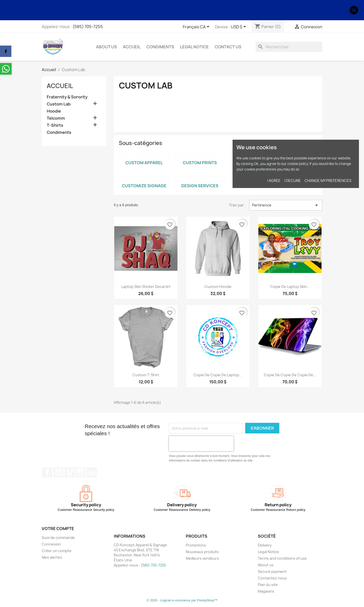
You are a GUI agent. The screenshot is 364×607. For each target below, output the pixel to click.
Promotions (196, 545)
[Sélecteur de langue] (197, 27)
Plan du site (268, 585)
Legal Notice (194, 47)
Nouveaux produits (202, 552)
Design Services (200, 186)
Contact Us (228, 47)
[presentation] (201, 444)
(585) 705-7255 (88, 27)
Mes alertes (52, 557)
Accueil (132, 47)
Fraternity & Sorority (67, 97)
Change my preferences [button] (328, 181)
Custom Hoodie (218, 287)
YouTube (58, 472)
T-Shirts (55, 125)
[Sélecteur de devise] (239, 27)
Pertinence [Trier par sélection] (286, 205)
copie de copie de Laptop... (218, 375)
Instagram (81, 472)
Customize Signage (144, 186)
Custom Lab (59, 104)
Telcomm (56, 118)
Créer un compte (57, 551)
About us (107, 47)
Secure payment (272, 571)
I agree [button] (274, 181)
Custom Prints (200, 163)
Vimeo (70, 472)
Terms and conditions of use (282, 558)
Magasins (266, 591)
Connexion (51, 544)
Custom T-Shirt (146, 375)
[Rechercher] (289, 47)
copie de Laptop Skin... (290, 287)
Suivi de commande (58, 538)
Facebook (47, 472)
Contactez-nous (272, 578)
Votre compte (58, 529)
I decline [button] (293, 181)
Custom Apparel (144, 163)
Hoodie (54, 111)
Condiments (160, 47)
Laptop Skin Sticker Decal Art (146, 287)
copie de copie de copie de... (290, 375)
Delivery (265, 545)
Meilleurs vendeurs (202, 558)
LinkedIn (92, 472)
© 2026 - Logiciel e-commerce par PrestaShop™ (182, 600)
